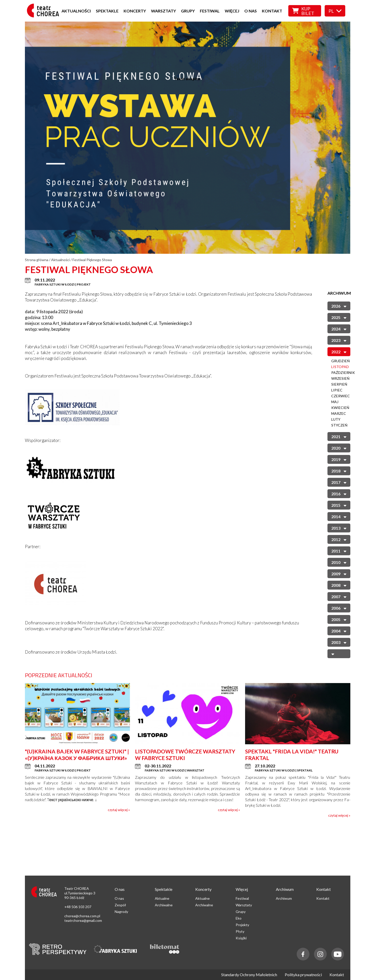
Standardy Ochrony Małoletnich (249, 975)
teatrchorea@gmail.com (83, 920)
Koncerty (135, 11)
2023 (339, 340)
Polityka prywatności (303, 975)
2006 (339, 608)
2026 (339, 306)
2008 (339, 585)
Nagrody (121, 912)
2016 (339, 493)
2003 (339, 642)
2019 (339, 459)
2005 (339, 619)
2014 (339, 516)
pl (335, 11)
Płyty (240, 931)
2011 (339, 551)
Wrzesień (340, 378)
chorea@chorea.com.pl (82, 916)
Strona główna (37, 260)
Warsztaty (163, 11)
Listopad (340, 367)
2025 (339, 317)
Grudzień (341, 361)
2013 (339, 528)
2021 (339, 436)
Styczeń (339, 425)
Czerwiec (341, 396)
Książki (241, 938)
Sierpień (339, 384)
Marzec (339, 413)
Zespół (120, 905)
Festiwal (210, 11)
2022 (339, 351)
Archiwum (284, 898)
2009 (339, 573)
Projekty (242, 925)
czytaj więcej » (119, 810)
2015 (339, 505)
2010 (339, 562)
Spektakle (107, 11)
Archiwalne (164, 905)
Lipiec (337, 390)
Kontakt (272, 11)
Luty (336, 419)
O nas (251, 11)
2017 (339, 482)
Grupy (188, 11)
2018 (339, 471)
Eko (239, 918)
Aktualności (76, 11)
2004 (339, 631)
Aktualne (162, 898)
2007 (339, 596)
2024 (339, 329)
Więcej (232, 11)
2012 (339, 539)
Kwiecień (340, 408)
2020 (339, 448)
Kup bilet (303, 11)
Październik (343, 373)
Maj (335, 402)
